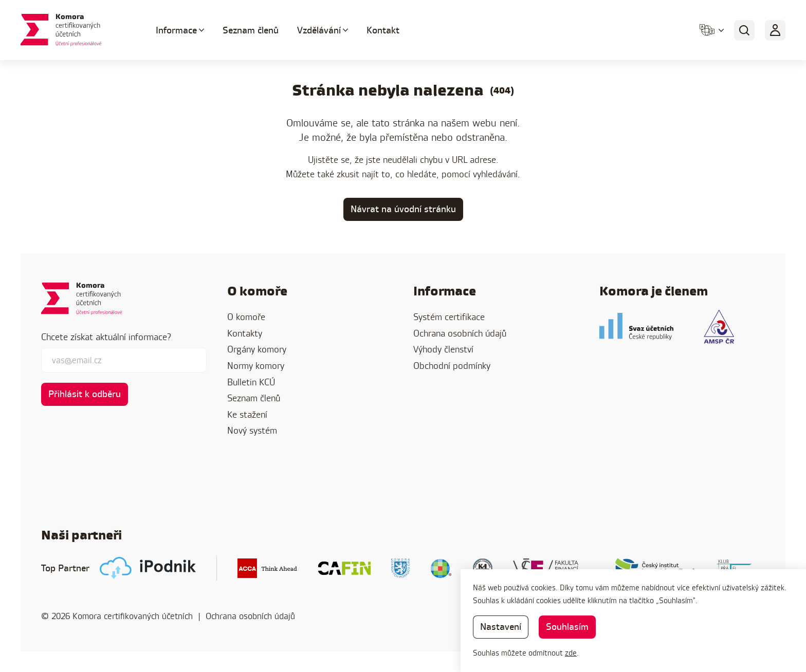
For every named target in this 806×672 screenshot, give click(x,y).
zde (571, 653)
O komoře (246, 317)
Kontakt (383, 30)
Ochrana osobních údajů (460, 333)
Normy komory (256, 366)
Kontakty (245, 333)
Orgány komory (257, 349)
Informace (176, 30)
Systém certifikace (449, 317)
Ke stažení (247, 414)
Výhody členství (443, 349)
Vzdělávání (319, 30)
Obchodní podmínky (452, 366)
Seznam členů (251, 30)
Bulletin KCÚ (251, 382)
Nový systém (252, 430)
